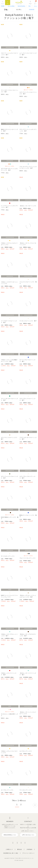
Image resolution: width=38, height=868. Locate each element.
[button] (35, 805)
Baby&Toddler (21, 6)
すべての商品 (11, 6)
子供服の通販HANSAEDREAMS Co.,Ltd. (24, 858)
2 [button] (21, 805)
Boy (30, 6)
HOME (3, 6)
